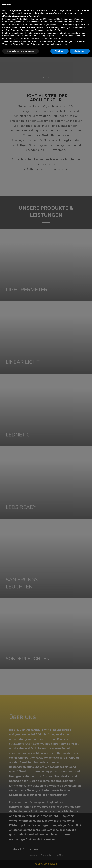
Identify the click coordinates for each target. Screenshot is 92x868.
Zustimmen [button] (80, 862)
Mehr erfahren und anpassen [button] (21, 862)
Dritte (63, 830)
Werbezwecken (18, 839)
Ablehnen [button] (60, 862)
